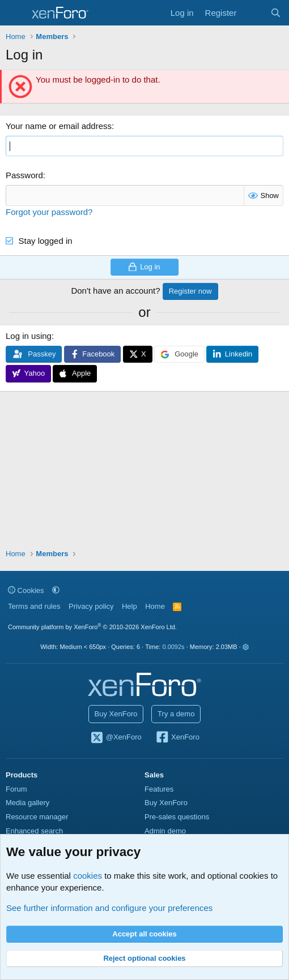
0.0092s (173, 647)
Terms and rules (34, 606)
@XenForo (116, 738)
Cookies (26, 590)
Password (24, 175)
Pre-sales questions (177, 817)
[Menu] (16, 13)
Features (159, 789)
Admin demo (165, 831)
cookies (88, 876)
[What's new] (253, 13)
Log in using (29, 336)
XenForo (177, 738)
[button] (56, 590)
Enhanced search (34, 831)
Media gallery (27, 803)
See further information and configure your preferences (109, 908)
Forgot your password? (49, 212)
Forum (16, 789)
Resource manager (37, 817)
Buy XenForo (116, 714)
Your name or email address (59, 126)
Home (155, 606)
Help (129, 606)
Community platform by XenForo (92, 627)
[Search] (276, 13)
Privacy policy (91, 606)
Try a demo (176, 714)
